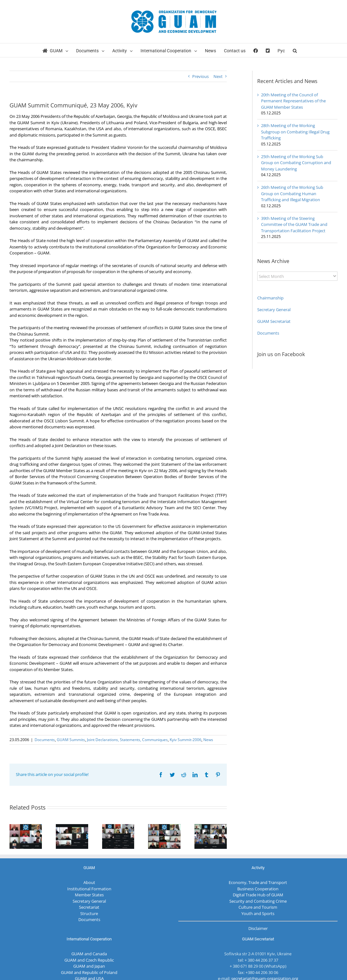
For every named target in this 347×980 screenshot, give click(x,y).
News (208, 740)
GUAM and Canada (89, 954)
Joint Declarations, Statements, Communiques (127, 740)
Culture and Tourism (258, 907)
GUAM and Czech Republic (89, 960)
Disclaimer (258, 928)
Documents (45, 740)
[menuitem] (281, 50)
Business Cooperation (258, 889)
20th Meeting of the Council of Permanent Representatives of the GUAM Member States (293, 101)
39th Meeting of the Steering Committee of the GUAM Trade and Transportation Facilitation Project (294, 224)
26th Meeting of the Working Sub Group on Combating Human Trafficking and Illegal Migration (292, 193)
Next (218, 76)
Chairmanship (270, 298)
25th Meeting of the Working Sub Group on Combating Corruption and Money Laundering (296, 163)
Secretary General (274, 310)
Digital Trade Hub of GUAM (258, 895)
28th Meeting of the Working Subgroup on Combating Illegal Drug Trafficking (295, 132)
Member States (89, 895)
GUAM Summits (71, 740)
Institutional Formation (89, 889)
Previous (200, 76)
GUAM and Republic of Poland (89, 972)
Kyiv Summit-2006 (186, 740)
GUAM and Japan (89, 966)
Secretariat (89, 907)
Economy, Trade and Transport (258, 882)
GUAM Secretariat (274, 321)
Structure (89, 913)
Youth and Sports (258, 913)
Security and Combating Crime (258, 901)
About (89, 882)
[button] (295, 50)
